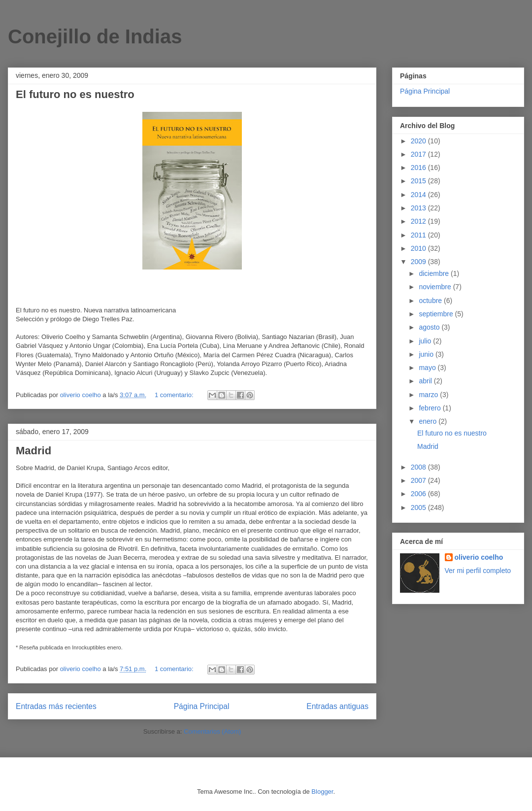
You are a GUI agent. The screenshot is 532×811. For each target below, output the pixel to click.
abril (426, 381)
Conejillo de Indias (95, 36)
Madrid (33, 451)
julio (426, 341)
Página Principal (202, 706)
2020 (419, 141)
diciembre (435, 273)
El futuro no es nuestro (75, 94)
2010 (419, 248)
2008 (419, 467)
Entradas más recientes (56, 706)
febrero (431, 408)
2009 (419, 262)
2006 (419, 494)
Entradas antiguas (337, 706)
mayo (428, 368)
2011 (419, 235)
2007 (419, 480)
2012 (419, 221)
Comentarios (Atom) (212, 731)
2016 (419, 168)
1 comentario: (175, 395)
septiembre (437, 314)
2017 (419, 154)
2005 (419, 507)
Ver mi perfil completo (478, 571)
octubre (431, 301)
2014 (419, 195)
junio (427, 354)
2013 (419, 208)
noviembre (436, 287)
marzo (429, 395)
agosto (430, 327)
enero (429, 421)
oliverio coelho (479, 557)
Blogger (322, 792)
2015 (419, 181)
